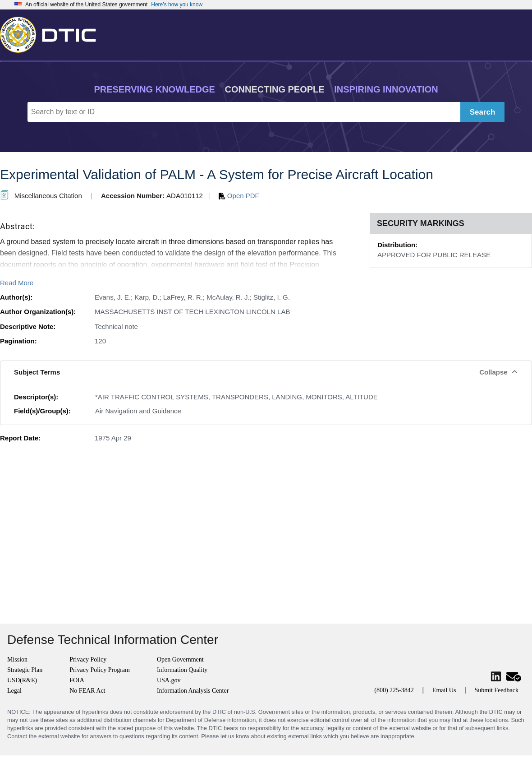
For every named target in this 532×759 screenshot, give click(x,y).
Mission (17, 659)
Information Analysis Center (193, 691)
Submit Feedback (496, 690)
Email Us (444, 690)
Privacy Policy (88, 659)
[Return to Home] (52, 33)
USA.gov (169, 680)
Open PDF (239, 196)
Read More (17, 283)
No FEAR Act (87, 691)
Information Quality (182, 670)
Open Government (180, 659)
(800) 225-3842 (394, 690)
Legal (14, 691)
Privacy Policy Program (100, 670)
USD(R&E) (22, 680)
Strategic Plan (25, 670)
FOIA (77, 680)
